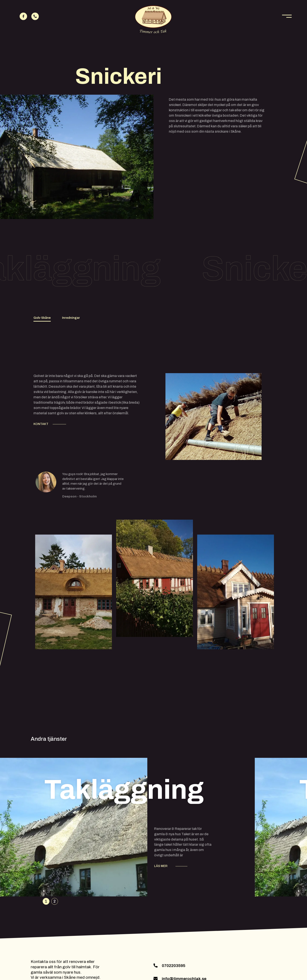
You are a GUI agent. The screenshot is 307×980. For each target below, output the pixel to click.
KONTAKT (41, 424)
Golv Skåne (42, 318)
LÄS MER (161, 866)
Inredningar (71, 318)
